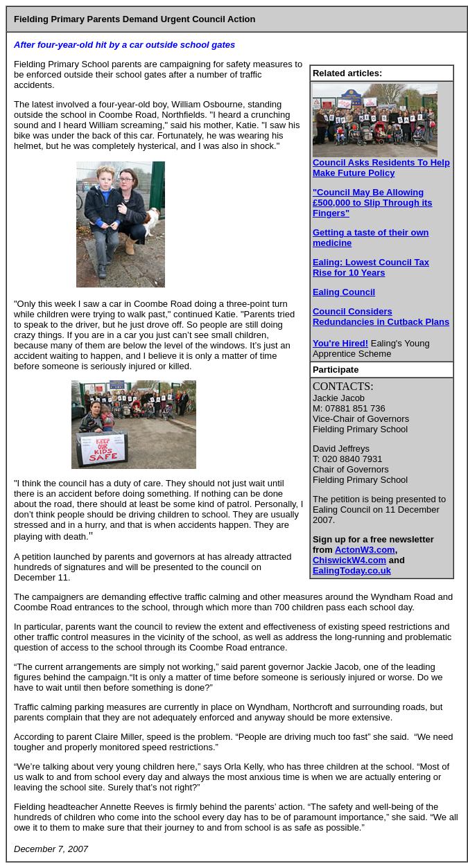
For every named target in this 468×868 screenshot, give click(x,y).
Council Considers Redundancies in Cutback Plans (381, 317)
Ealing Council (344, 292)
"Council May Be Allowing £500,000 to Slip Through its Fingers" (373, 203)
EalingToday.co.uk (352, 570)
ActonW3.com (365, 550)
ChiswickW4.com (349, 560)
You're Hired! (340, 343)
